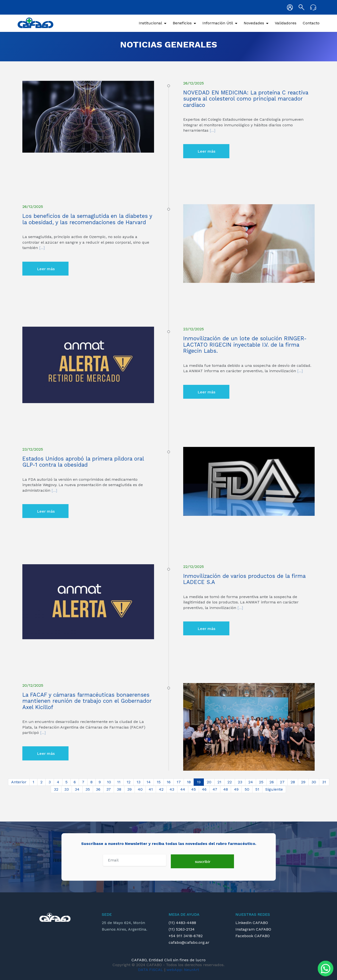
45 (194, 789)
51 (257, 789)
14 (149, 782)
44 (183, 789)
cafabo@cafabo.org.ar (189, 942)
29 (303, 782)
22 (230, 782)
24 (251, 782)
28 (293, 782)
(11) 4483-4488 (182, 923)
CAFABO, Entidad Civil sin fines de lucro (168, 960)
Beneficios (182, 23)
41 (151, 789)
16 (169, 782)
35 (88, 789)
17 (179, 782)
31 (324, 782)
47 (215, 789)
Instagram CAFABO (253, 929)
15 (159, 782)
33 (67, 789)
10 (109, 782)
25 (261, 782)
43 (172, 789)
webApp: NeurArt (183, 970)
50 (247, 789)
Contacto (311, 23)
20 (209, 782)
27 (282, 782)
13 (138, 782)
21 (219, 782)
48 (226, 789)
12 (129, 782)
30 (314, 782)
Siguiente (274, 789)
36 (98, 789)
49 (236, 789)
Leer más (206, 151)
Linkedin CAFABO (252, 923)
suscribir (203, 862)
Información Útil (218, 23)
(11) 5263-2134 (182, 929)
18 (189, 782)
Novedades (254, 23)
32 (56, 789)
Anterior (19, 782)
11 (119, 782)
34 (77, 789)
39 (130, 789)
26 (272, 782)
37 (109, 789)
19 (199, 782)
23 (240, 782)
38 (119, 789)
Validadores (286, 23)
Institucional (150, 23)
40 (140, 789)
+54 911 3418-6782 (186, 936)
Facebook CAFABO (253, 936)
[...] (212, 130)
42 (161, 789)
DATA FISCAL (151, 970)
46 (204, 789)
